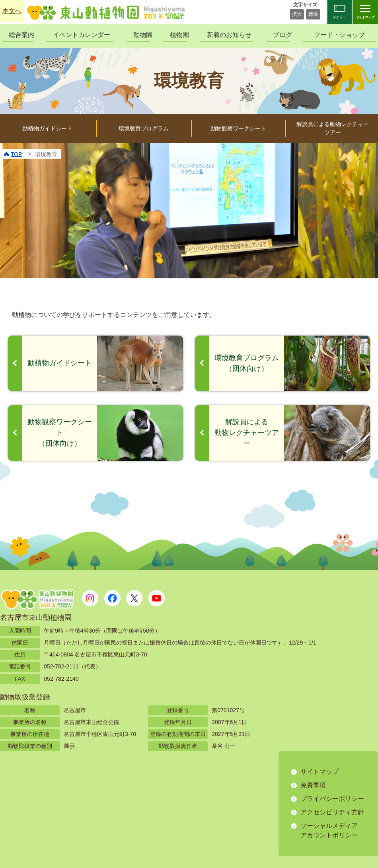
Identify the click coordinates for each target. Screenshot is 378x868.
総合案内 (21, 35)
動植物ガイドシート (47, 128)
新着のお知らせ (229, 35)
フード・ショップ (339, 35)
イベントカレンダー (82, 35)
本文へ (12, 11)
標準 (313, 14)
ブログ (282, 35)
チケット (339, 17)
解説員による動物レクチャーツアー (333, 128)
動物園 (142, 35)
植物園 (178, 35)
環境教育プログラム (144, 128)
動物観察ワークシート (238, 128)
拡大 (297, 14)
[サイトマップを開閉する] (365, 12)
